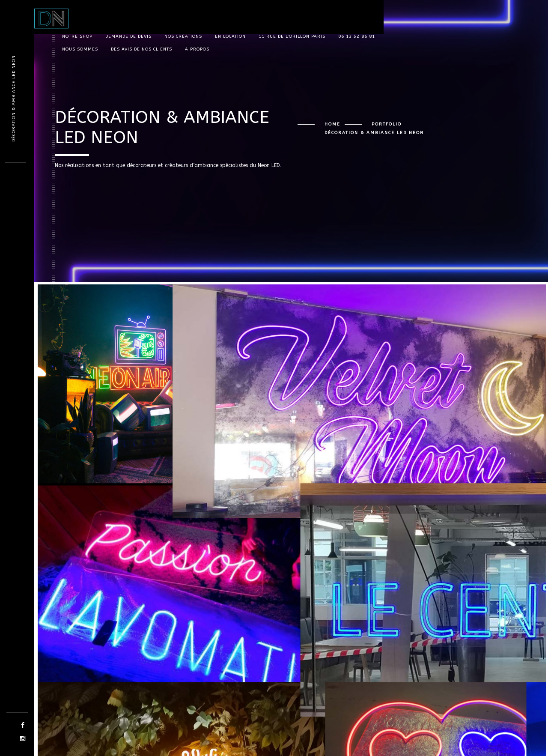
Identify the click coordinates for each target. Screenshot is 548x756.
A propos (197, 49)
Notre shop (77, 36)
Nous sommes (80, 49)
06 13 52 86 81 (357, 36)
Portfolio (387, 124)
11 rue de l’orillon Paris (292, 36)
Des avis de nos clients (141, 49)
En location (230, 36)
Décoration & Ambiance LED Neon (14, 99)
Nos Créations (183, 36)
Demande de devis (128, 36)
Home (332, 124)
